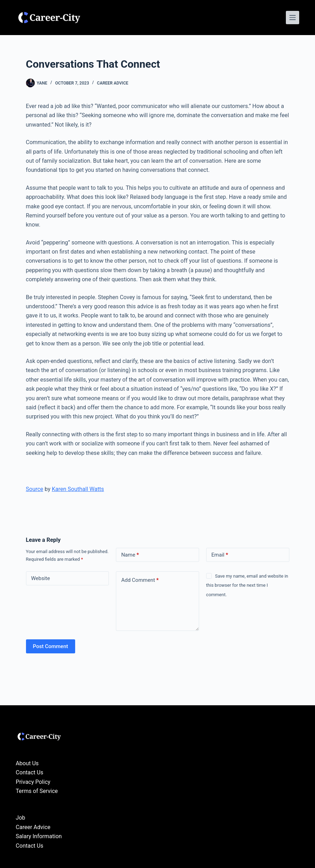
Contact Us (30, 772)
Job (21, 818)
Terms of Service (37, 791)
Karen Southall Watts (78, 489)
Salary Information (39, 836)
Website (41, 578)
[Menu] (293, 18)
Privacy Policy (33, 782)
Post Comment (51, 646)
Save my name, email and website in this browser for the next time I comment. (247, 585)
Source (35, 489)
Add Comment (140, 580)
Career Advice (113, 83)
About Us (27, 763)
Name (130, 555)
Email (220, 555)
